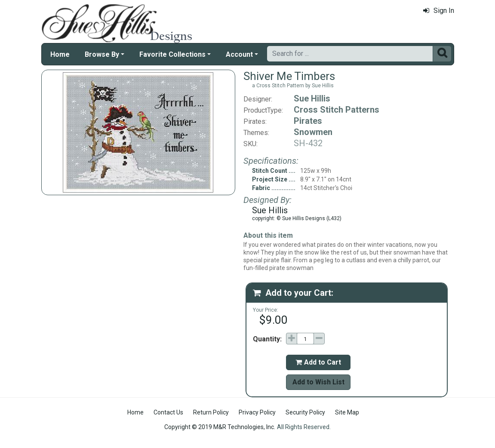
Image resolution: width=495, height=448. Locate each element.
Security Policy (305, 412)
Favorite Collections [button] (172, 54)
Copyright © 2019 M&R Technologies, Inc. (220, 427)
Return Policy (211, 412)
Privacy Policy (257, 412)
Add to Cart (318, 362)
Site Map (347, 412)
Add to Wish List (318, 382)
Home (60, 54)
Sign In (439, 11)
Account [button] (239, 54)
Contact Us (168, 412)
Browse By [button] (102, 54)
